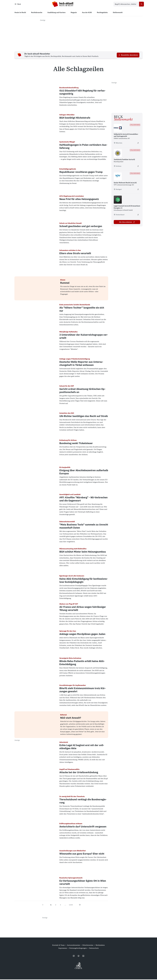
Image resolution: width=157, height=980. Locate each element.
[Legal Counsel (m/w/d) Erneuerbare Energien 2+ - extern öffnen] (138, 215)
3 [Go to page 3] (60, 905)
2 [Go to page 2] (56, 905)
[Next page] (80, 905)
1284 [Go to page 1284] (71, 905)
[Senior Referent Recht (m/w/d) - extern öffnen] (138, 190)
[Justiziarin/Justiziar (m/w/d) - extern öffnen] (138, 167)
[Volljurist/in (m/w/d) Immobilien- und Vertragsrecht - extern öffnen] (138, 144)
